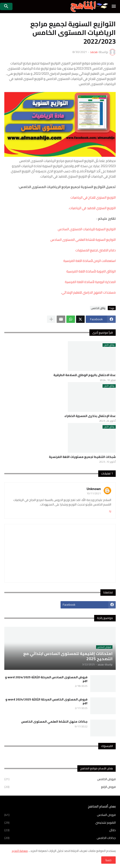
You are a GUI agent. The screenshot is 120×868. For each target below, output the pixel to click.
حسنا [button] (108, 860)
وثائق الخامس (98, 308)
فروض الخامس (60, 779)
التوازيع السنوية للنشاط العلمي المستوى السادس (83, 240)
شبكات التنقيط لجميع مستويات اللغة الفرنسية (82, 457)
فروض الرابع (60, 787)
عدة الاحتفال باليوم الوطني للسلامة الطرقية (85, 375)
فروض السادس (60, 815)
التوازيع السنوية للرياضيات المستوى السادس (87, 229)
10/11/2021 (94, 493)
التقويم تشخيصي (60, 823)
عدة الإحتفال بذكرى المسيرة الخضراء (90, 416)
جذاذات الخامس (60, 838)
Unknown (94, 489)
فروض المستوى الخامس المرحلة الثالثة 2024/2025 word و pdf (46, 701)
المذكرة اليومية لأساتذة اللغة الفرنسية (90, 282)
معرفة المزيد (20, 851)
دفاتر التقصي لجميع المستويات (96, 250)
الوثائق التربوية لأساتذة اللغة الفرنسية (91, 271)
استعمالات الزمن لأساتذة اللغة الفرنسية (90, 261)
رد (110, 511)
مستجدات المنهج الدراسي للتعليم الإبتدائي (89, 292)
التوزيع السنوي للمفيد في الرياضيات (92, 208)
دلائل (60, 830)
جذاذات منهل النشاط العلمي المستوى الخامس (54, 722)
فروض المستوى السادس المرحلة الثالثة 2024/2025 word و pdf (46, 679)
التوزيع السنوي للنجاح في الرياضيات (93, 197)
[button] (114, 6)
